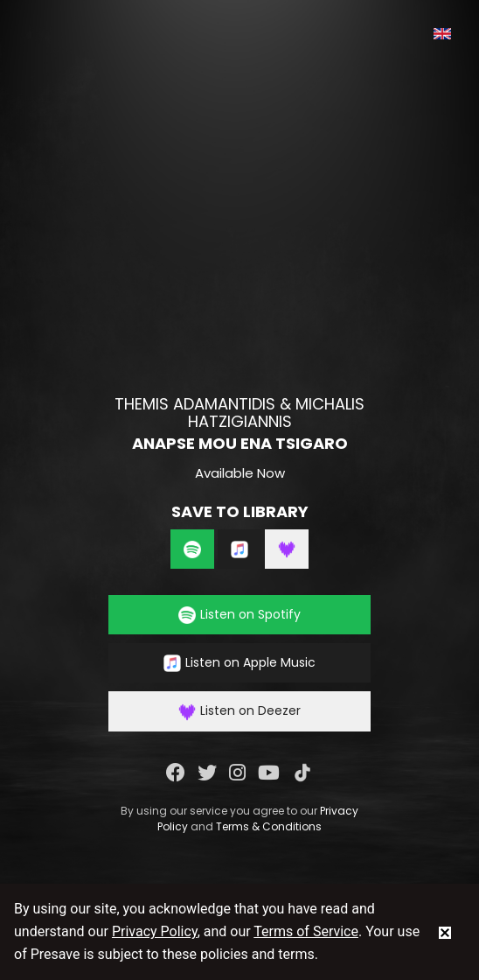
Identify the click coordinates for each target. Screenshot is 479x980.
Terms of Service (306, 931)
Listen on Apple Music (239, 663)
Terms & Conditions (269, 826)
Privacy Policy (155, 931)
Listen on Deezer (239, 711)
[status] (445, 932)
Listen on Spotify (239, 615)
